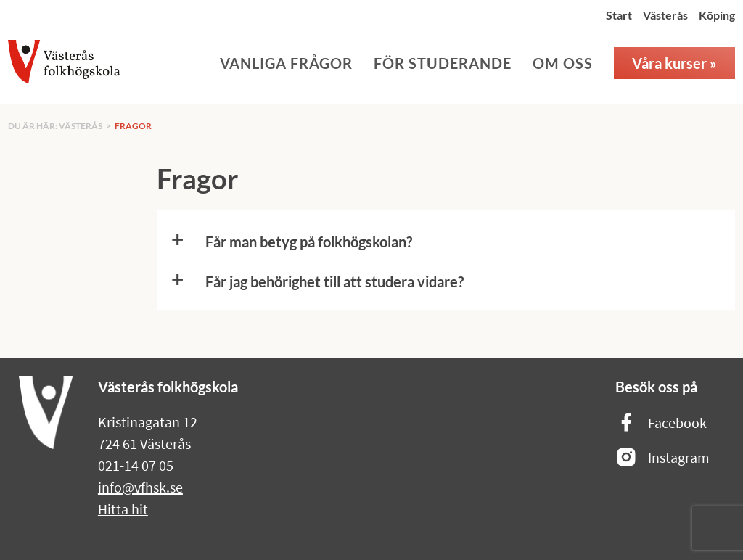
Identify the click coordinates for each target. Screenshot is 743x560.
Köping (717, 15)
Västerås (665, 15)
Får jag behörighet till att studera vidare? (334, 281)
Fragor (133, 126)
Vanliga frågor (286, 63)
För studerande (443, 63)
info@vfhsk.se (140, 487)
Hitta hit (123, 509)
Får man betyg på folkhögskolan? (309, 242)
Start (619, 15)
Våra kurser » (674, 63)
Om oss (563, 63)
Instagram (662, 458)
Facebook (661, 423)
